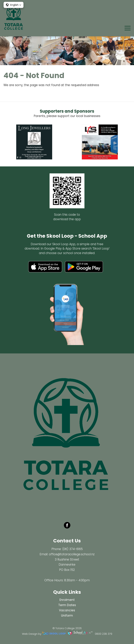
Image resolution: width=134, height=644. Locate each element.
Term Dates (67, 605)
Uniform (67, 616)
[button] (14, 5)
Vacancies (67, 610)
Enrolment (67, 600)
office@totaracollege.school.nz (72, 554)
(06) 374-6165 (72, 549)
